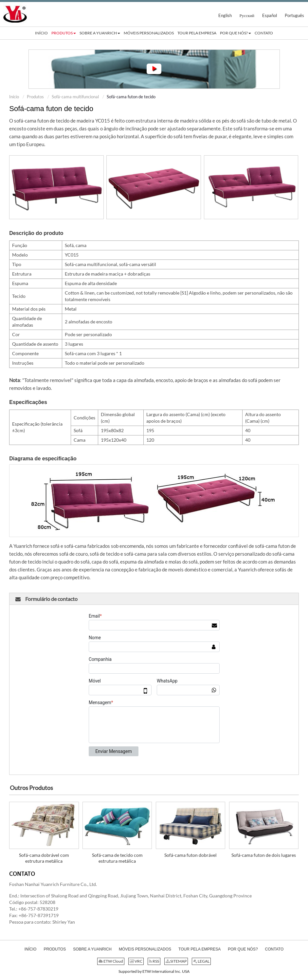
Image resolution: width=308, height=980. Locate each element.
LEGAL (201, 961)
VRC (136, 961)
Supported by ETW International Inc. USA (154, 971)
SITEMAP (176, 961)
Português (294, 15)
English (225, 15)
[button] (64, 33)
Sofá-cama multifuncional (75, 97)
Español (270, 15)
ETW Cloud (111, 961)
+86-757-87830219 (38, 909)
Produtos (35, 97)
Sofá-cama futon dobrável (190, 855)
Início (14, 97)
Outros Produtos (31, 788)
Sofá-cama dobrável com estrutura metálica (44, 858)
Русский (247, 15)
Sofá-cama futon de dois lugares (264, 855)
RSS (154, 961)
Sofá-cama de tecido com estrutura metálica (117, 858)
